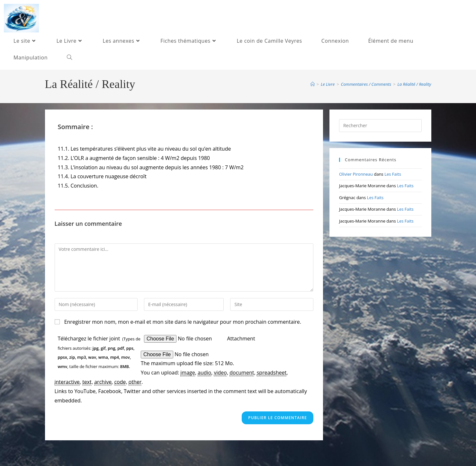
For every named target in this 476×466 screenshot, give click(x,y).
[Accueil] (313, 84)
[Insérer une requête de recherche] (380, 126)
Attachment (241, 339)
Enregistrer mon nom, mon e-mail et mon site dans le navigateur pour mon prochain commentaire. (183, 322)
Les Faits (393, 174)
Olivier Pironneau (356, 174)
